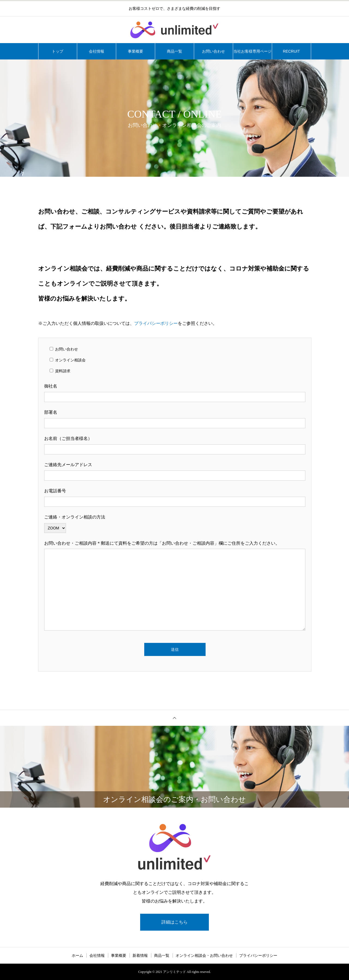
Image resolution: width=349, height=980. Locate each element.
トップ (58, 51)
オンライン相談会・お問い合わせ (204, 955)
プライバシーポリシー (156, 323)
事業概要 (136, 51)
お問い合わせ (213, 51)
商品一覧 (174, 51)
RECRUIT (291, 51)
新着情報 (140, 955)
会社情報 (97, 51)
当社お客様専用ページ (252, 51)
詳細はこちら (174, 922)
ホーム (77, 955)
